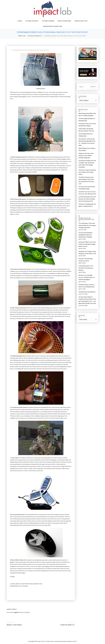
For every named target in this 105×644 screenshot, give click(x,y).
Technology (25, 586)
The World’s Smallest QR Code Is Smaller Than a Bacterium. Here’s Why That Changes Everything (87, 164)
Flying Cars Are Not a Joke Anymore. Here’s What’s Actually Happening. (86, 155)
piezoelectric (36, 584)
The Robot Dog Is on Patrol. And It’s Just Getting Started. (87, 286)
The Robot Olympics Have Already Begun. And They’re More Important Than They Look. (86, 180)
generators (18, 584)
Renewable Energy (14, 586)
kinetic (30, 584)
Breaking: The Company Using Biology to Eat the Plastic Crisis (87, 252)
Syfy (13, 577)
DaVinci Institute (81, 21)
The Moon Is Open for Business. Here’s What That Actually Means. (87, 172)
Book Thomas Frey (64, 21)
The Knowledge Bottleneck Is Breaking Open (87, 120)
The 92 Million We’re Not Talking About (86, 135)
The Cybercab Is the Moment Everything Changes (87, 188)
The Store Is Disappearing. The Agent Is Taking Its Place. (87, 205)
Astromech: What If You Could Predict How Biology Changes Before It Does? (87, 244)
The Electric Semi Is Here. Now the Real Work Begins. (87, 125)
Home (20, 21)
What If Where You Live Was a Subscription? (87, 149)
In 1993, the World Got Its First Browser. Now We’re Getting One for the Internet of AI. (87, 199)
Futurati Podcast (32, 21)
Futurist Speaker (48, 21)
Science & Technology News (41, 50)
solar (20, 586)
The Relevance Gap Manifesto (87, 292)
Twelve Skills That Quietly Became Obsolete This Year (86, 130)
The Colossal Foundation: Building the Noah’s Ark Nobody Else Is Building (86, 235)
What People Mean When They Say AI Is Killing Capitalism (87, 114)
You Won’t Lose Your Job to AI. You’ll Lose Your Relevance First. (87, 193)
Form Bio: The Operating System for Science (86, 260)
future (14, 584)
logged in (16, 612)
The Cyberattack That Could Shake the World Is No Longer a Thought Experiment (87, 225)
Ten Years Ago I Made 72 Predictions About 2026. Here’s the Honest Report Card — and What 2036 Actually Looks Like (87, 300)
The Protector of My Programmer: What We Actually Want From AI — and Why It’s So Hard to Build (87, 142)
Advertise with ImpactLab (52, 26)
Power (41, 584)
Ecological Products (18, 50)
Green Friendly (29, 50)
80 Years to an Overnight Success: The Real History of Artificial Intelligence (87, 277)
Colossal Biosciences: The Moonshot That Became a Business (86, 268)
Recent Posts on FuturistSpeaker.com (86, 219)
